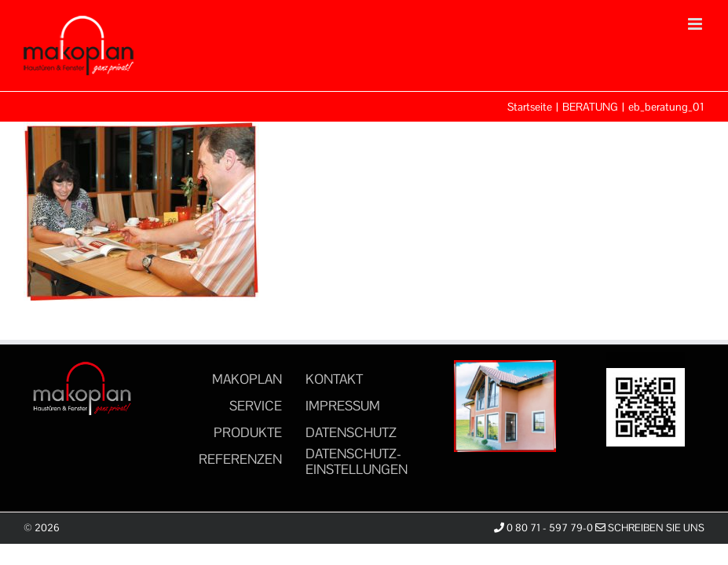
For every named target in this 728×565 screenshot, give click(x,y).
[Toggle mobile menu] (696, 24)
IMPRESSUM (343, 406)
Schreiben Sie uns (650, 528)
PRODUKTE (248, 432)
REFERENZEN (240, 459)
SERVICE (256, 406)
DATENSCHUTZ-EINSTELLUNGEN (357, 461)
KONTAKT (334, 379)
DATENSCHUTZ (351, 432)
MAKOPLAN (247, 379)
